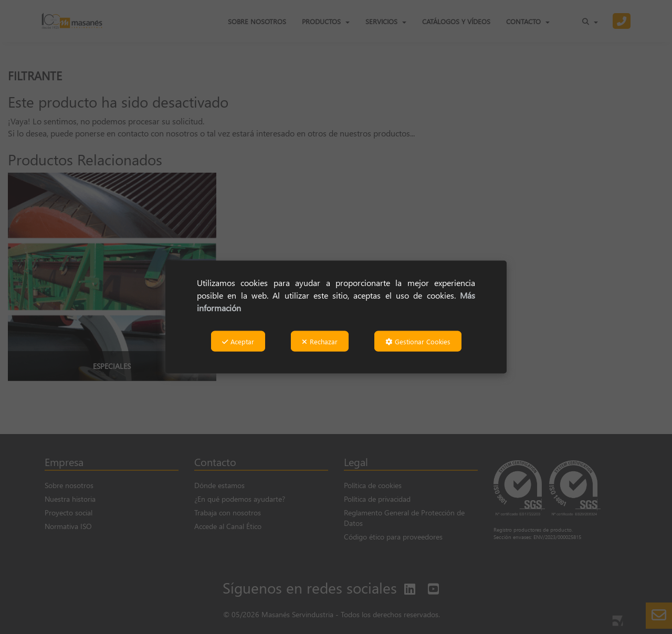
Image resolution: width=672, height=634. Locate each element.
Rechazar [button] (320, 341)
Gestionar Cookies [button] (418, 341)
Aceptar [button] (238, 341)
